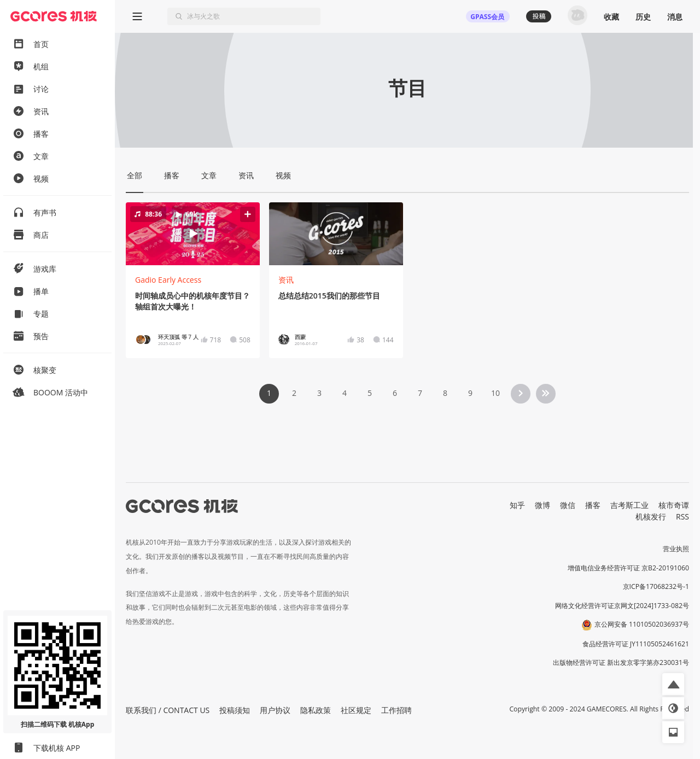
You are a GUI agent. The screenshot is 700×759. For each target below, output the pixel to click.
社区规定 (356, 710)
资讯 (286, 280)
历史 (643, 17)
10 (495, 393)
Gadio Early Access (168, 280)
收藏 (611, 17)
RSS (682, 516)
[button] (192, 233)
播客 (593, 505)
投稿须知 (235, 710)
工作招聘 (396, 710)
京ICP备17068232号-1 (656, 586)
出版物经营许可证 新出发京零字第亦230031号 (621, 662)
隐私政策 (316, 710)
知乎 (517, 505)
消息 (675, 17)
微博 (542, 505)
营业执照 (676, 549)
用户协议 (275, 710)
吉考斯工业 (629, 505)
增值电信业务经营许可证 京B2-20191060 (628, 568)
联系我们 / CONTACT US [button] (168, 710)
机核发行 (651, 516)
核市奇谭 (674, 505)
